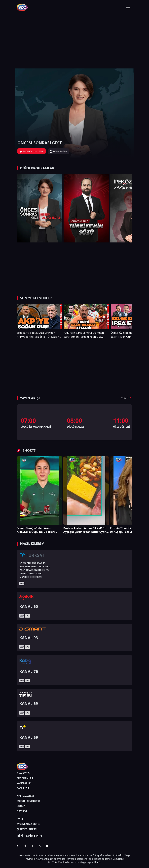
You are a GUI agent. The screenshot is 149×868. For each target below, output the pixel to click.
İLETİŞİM (22, 811)
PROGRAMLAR (25, 778)
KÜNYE (21, 806)
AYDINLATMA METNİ (29, 824)
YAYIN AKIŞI (24, 783)
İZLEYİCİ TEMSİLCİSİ (28, 801)
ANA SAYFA (23, 773)
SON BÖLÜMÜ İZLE (32, 151)
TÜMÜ (127, 398)
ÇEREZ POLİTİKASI (27, 829)
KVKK (20, 819)
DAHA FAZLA (58, 151)
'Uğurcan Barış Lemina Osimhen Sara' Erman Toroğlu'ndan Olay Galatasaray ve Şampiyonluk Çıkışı (85, 335)
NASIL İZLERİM (25, 796)
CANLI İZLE (23, 788)
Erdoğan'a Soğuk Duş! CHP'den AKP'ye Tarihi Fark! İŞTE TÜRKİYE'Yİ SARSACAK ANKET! (38, 335)
